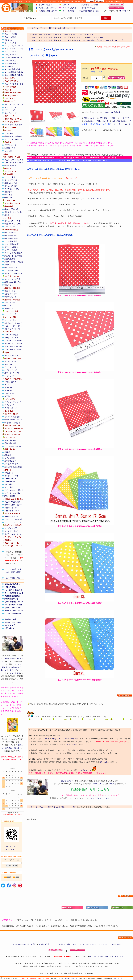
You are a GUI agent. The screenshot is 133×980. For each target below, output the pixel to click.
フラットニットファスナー (13, 344)
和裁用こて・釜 (10, 297)
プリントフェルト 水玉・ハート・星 (110, 40)
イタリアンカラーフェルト (13, 58)
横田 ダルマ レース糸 (13, 224)
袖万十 (12, 303)
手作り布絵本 (10, 658)
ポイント (123, 11)
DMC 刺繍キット (11, 268)
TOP (12, 944)
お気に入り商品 (10, 587)
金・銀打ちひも (10, 361)
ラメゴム (8, 385)
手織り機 (15, 209)
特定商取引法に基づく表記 (89, 11)
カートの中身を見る (89, 8)
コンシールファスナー (13, 341)
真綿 (13, 505)
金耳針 (7, 417)
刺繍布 (7, 262)
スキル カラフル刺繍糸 (13, 253)
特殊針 (7, 420)
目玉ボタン (9, 151)
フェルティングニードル (14, 84)
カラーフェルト (10, 43)
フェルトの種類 (10, 37)
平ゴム (7, 382)
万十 (6, 303)
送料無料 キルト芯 (12, 516)
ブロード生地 (10, 481)
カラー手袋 (9, 133)
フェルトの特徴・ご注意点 (13, 605)
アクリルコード (10, 367)
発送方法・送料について (14, 611)
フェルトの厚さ (65, 37)
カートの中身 (125, 118)
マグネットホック (11, 355)
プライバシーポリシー (88, 944)
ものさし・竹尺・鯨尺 (13, 326)
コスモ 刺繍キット (12, 271)
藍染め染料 (8, 467)
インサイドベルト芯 (12, 329)
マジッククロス (14, 673)
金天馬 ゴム (9, 396)
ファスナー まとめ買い (13, 350)
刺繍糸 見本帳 (10, 259)
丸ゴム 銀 (8, 390)
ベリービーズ (10, 110)
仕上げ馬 (8, 305)
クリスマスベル (17, 160)
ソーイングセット (11, 320)
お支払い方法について (47, 8)
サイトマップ (10, 625)
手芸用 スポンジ (11, 508)
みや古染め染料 (10, 461)
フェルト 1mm (79, 37)
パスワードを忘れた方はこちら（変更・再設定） (108, 956)
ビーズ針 (19, 420)
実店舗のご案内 (10, 619)
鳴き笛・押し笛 (10, 166)
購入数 (86, 78)
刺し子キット (10, 285)
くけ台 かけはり (11, 294)
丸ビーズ (8, 104)
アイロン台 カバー (12, 408)
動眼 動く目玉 (10, 148)
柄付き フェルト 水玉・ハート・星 (65, 739)
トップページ (33, 34)
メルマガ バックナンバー (13, 622)
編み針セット (10, 215)
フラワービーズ (10, 107)
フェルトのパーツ (11, 63)
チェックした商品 (69, 8)
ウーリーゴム (10, 393)
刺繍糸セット (9, 256)
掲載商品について (11, 599)
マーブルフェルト (11, 55)
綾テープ (8, 373)
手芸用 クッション (12, 511)
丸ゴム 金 (8, 388)
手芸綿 (7, 502)
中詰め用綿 (16, 502)
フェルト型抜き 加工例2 (14, 75)
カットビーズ (18, 104)
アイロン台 (17, 402)
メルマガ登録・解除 (12, 578)
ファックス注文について (14, 593)
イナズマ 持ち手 (11, 528)
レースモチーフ (10, 227)
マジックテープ (11, 670)
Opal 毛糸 (8, 198)
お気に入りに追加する (92, 112)
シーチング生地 (10, 479)
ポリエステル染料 (11, 464)
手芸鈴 (7, 160)
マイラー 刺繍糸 (11, 250)
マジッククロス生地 (12, 493)
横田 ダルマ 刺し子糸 (13, 282)
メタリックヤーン (11, 376)
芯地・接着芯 (10, 496)
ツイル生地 (9, 484)
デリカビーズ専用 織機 (13, 125)
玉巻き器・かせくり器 (13, 212)
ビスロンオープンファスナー (13, 347)
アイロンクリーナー (12, 405)
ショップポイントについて (13, 590)
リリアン (16, 373)
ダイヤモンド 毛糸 (12, 189)
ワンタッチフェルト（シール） (14, 49)
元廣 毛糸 (8, 192)
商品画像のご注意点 (12, 596)
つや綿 (7, 505)
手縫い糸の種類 (10, 443)
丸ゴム (14, 382)
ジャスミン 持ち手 (12, 531)
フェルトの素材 (65, 40)
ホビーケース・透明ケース (13, 139)
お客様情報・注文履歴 (89, 5)
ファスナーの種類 (11, 335)
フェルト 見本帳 (11, 34)
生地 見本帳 (9, 473)
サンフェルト (10, 40)
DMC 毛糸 (8, 195)
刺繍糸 (5, 667)
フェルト (18, 664)
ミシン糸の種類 (10, 440)
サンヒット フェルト (60, 34)
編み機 (7, 209)
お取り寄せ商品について (14, 602)
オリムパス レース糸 (12, 221)
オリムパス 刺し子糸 (12, 279)
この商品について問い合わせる (96, 121)
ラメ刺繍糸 (19, 256)
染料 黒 (7, 452)
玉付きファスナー (11, 338)
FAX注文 (127, 124)
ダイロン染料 (10, 458)
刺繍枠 (14, 262)
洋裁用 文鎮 (9, 308)
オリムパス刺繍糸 (11, 247)
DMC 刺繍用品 (10, 232)
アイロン (8, 402)
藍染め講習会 (18, 467)
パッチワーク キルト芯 (13, 519)
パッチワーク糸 (10, 314)
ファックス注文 (69, 11)
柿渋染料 (8, 455)
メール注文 (118, 124)
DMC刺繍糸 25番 (11, 238)
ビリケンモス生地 (11, 476)
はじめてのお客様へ (46, 5)
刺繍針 (13, 420)
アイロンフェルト (11, 52)
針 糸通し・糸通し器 (12, 423)
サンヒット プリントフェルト (82, 34)
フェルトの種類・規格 (49, 37)
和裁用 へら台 (10, 291)
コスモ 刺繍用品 (11, 241)
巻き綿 (19, 505)
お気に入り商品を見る (114, 112)
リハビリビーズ (10, 113)
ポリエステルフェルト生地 (84, 40)
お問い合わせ (10, 628)
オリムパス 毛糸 (11, 186)
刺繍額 (21, 262)
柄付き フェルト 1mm (95, 37)
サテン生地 (9, 487)
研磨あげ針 (16, 417)
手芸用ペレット (10, 145)
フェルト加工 (10, 66)
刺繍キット (9, 265)
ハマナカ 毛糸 (10, 177)
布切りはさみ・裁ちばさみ (13, 323)
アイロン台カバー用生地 (14, 490)
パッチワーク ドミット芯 (13, 522)
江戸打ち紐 (9, 364)
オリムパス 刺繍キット (13, 273)
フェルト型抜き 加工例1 (14, 72)
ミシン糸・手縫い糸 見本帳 (13, 446)
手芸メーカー (45, 34)
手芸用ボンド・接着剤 (13, 136)
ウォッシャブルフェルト (14, 46)
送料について (89, 118)
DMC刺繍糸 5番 (11, 235)
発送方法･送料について (48, 11)
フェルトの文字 (10, 61)
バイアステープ (10, 370)
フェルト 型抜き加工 (12, 69)
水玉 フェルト (96, 199)
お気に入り (67, 5)
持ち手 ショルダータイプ (13, 534)
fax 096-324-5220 (71, 978)
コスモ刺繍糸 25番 (12, 244)
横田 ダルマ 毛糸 (11, 183)
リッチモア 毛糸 (11, 180)
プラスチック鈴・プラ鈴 (14, 163)
